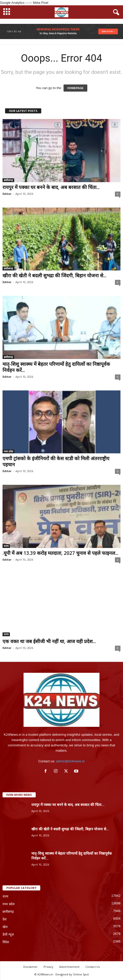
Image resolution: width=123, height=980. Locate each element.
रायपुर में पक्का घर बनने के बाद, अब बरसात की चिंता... (51, 187)
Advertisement (69, 967)
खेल (5, 927)
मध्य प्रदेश (8, 451)
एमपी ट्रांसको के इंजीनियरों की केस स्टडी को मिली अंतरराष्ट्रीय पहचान (56, 461)
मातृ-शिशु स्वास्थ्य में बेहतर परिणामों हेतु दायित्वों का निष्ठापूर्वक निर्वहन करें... (56, 367)
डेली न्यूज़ (8, 934)
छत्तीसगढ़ (8, 180)
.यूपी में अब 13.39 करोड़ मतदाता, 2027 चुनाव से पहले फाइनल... (60, 553)
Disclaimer (30, 967)
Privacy (48, 967)
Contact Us (93, 967)
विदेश (6, 942)
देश (5, 919)
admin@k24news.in (70, 761)
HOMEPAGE (75, 88)
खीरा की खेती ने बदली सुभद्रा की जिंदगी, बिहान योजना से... (54, 276)
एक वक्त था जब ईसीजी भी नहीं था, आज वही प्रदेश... (49, 641)
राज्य (6, 546)
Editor (7, 194)
